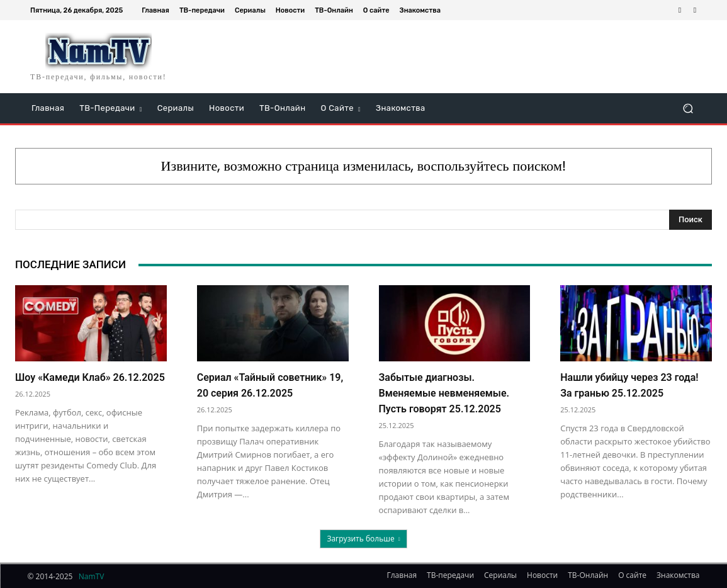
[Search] (690, 220)
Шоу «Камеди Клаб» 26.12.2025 (90, 377)
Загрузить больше (363, 539)
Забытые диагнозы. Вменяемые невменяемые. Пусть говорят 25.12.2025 (444, 393)
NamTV (92, 576)
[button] (688, 109)
